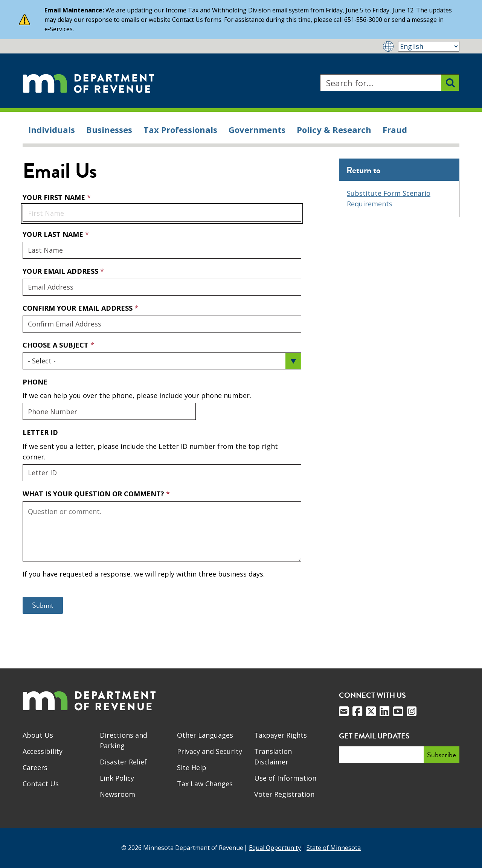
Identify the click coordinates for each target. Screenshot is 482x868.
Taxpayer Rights (281, 735)
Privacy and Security (210, 751)
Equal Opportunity (275, 848)
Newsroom (117, 794)
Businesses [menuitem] (109, 130)
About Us (38, 735)
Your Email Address (22, 266)
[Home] (88, 83)
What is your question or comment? (94, 494)
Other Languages (205, 735)
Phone (35, 382)
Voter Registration (284, 794)
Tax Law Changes (205, 784)
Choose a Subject (56, 345)
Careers (35, 767)
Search (320, 74)
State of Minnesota (334, 848)
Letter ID (40, 432)
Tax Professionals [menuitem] (180, 130)
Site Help (192, 767)
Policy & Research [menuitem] (334, 130)
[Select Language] (429, 46)
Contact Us (41, 784)
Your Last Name (54, 234)
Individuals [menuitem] (52, 130)
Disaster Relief (123, 762)
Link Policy (117, 778)
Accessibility (43, 751)
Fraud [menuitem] (395, 130)
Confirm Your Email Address (79, 308)
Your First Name (55, 197)
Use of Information (285, 778)
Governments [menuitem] (257, 130)
